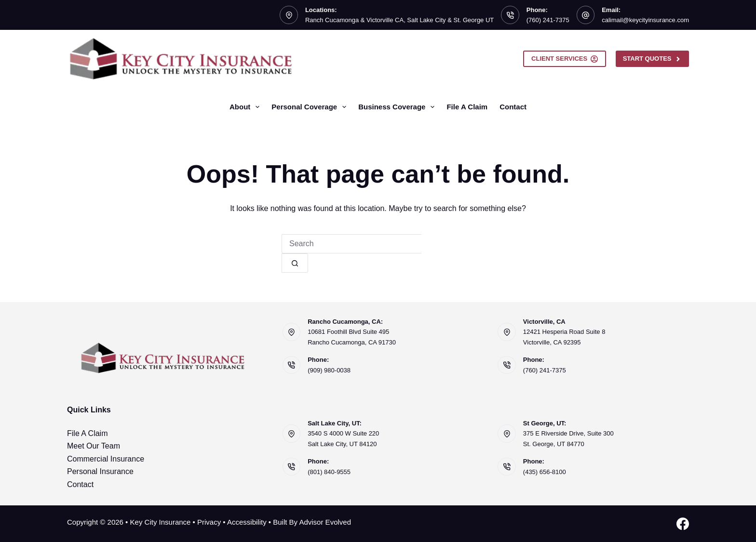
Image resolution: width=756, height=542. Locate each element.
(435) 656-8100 (545, 472)
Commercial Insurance (106, 459)
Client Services (565, 59)
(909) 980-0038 (329, 370)
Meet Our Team (94, 446)
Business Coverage (398, 107)
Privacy (209, 522)
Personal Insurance (100, 471)
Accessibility (247, 522)
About (246, 107)
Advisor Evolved (325, 522)
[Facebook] (683, 524)
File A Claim (467, 107)
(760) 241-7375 (548, 20)
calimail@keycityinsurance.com (645, 20)
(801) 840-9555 (329, 472)
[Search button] (295, 263)
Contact (513, 107)
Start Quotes (652, 59)
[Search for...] (351, 244)
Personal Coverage (311, 107)
